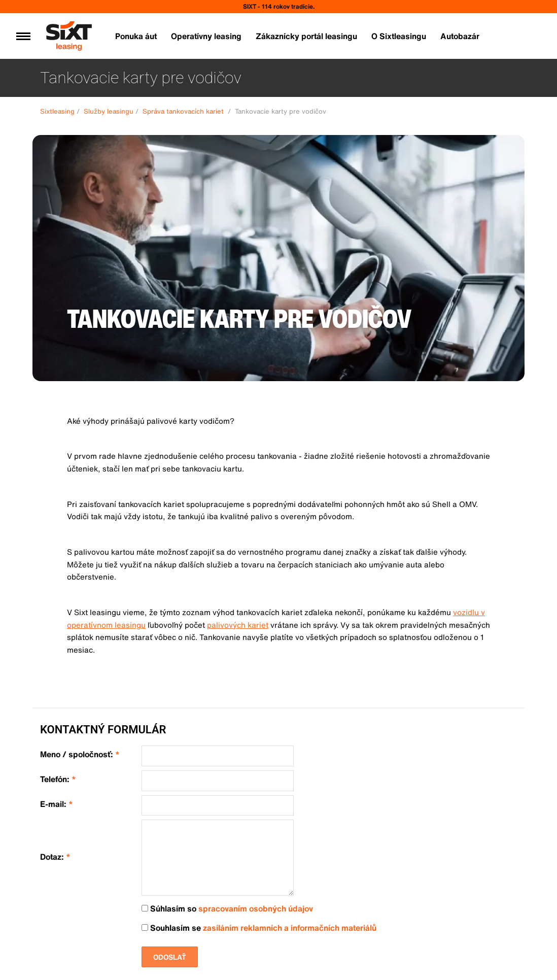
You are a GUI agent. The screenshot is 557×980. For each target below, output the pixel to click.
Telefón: (58, 779)
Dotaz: (55, 857)
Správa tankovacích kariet (184, 111)
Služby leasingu (109, 111)
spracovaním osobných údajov (256, 908)
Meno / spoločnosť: (80, 754)
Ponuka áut (136, 36)
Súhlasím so (227, 909)
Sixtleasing (57, 111)
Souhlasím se (259, 928)
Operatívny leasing (206, 36)
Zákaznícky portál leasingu (306, 36)
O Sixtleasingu (399, 36)
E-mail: (57, 804)
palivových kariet (238, 625)
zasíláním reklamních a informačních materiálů (290, 928)
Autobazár (460, 36)
